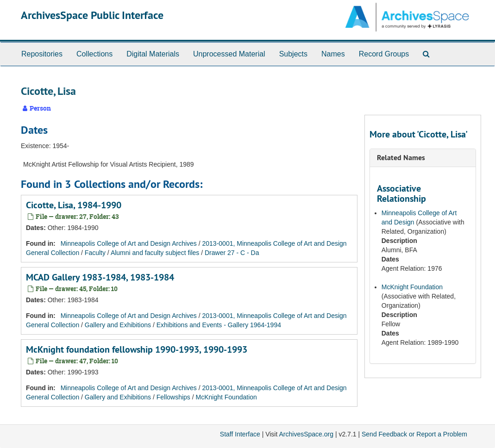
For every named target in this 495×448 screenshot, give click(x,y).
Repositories (42, 54)
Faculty (95, 253)
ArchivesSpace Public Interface (92, 15)
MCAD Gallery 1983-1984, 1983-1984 (100, 277)
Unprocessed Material (229, 54)
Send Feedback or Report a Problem (414, 434)
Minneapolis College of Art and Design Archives (129, 243)
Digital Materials (153, 54)
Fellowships (173, 397)
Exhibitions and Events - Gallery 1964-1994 (219, 325)
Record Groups (384, 54)
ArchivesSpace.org (306, 434)
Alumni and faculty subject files (155, 253)
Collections (94, 54)
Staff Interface (240, 434)
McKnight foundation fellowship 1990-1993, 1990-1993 (137, 349)
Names (333, 54)
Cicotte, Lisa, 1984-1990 (74, 205)
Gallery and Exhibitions (118, 325)
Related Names (401, 158)
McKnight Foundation (226, 397)
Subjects (293, 54)
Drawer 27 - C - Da (232, 253)
